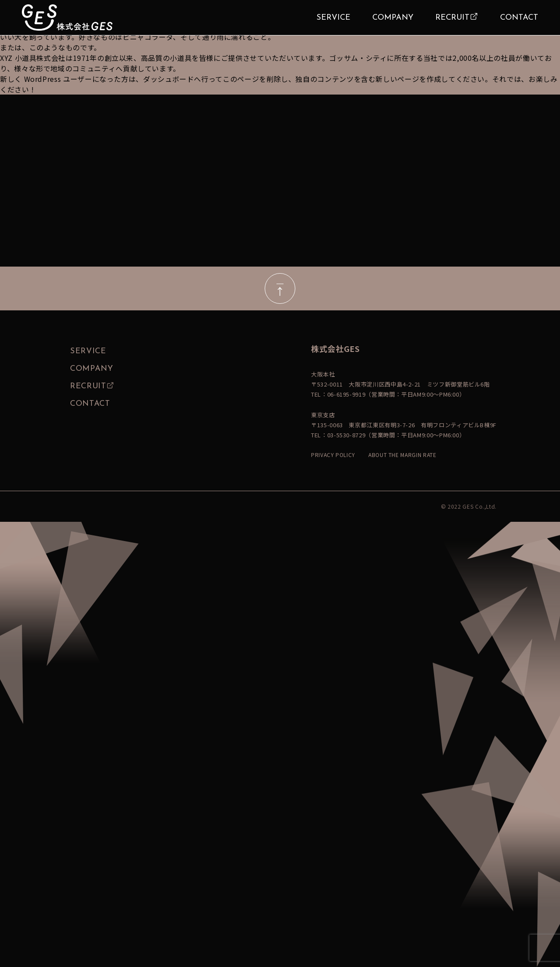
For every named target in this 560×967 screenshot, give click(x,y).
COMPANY (393, 18)
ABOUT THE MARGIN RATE (402, 455)
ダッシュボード (168, 79)
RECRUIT (452, 18)
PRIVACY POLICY (333, 455)
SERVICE (333, 18)
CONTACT (519, 18)
